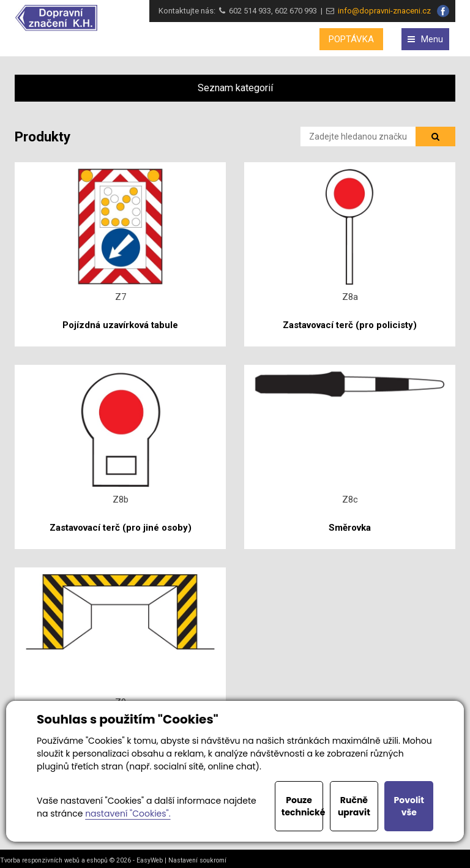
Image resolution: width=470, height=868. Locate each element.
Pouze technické (303, 806)
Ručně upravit (354, 806)
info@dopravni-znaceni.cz (382, 11)
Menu (425, 39)
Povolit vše (409, 806)
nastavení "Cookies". (128, 814)
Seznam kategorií (235, 88)
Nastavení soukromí (197, 860)
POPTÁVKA (351, 39)
